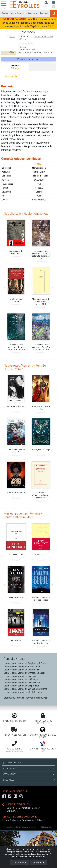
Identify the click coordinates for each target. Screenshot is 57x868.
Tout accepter (20, 863)
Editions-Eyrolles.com (12, 820)
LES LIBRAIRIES (28, 769)
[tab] (15, 67)
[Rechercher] (25, 13)
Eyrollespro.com (29, 820)
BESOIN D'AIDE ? (28, 774)
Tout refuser (38, 863)
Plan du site (47, 827)
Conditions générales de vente (29, 827)
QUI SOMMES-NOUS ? (11, 763)
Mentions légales (9, 827)
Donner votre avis (27, 50)
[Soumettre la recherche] (54, 13)
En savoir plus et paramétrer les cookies (32, 855)
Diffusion (41, 820)
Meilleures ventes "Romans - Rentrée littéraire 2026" (23, 515)
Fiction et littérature (39, 176)
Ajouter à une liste (28, 59)
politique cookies (29, 852)
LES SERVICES (28, 780)
